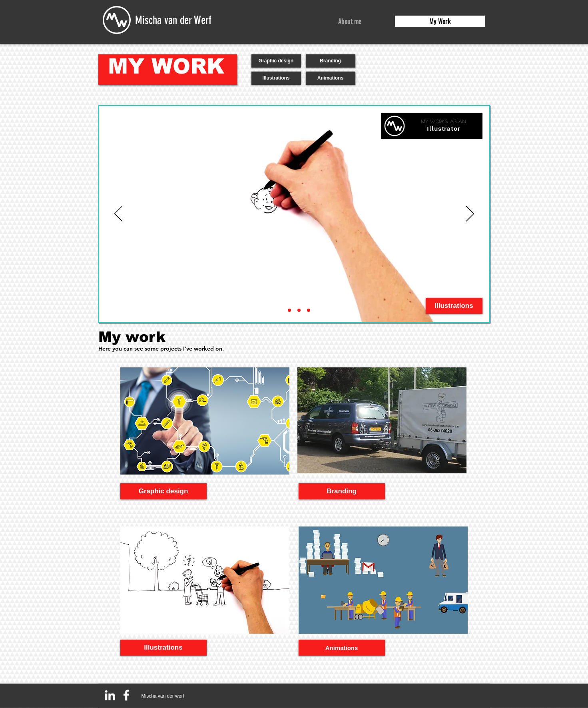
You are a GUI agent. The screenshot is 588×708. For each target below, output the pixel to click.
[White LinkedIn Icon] (110, 695)
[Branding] (331, 61)
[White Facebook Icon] (126, 695)
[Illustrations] (276, 78)
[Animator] (289, 310)
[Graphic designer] (309, 310)
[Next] (470, 214)
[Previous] (118, 214)
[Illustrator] (280, 310)
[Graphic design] (276, 61)
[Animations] (331, 78)
